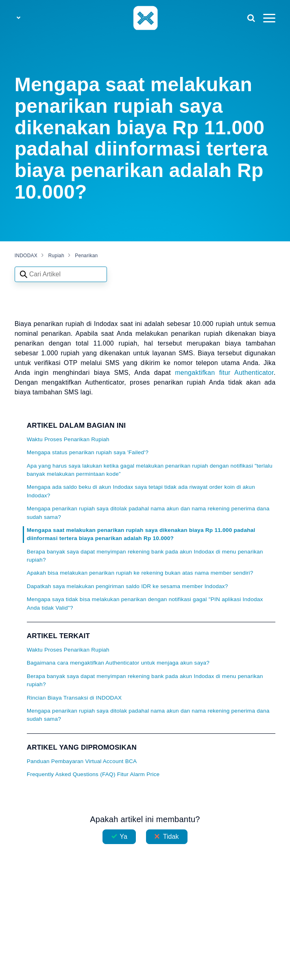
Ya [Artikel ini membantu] (123, 837)
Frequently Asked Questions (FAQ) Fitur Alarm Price (93, 774)
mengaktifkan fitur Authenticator (224, 373)
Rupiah (56, 256)
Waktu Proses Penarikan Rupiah (68, 439)
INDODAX (26, 256)
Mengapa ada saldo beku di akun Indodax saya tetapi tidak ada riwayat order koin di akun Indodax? (141, 491)
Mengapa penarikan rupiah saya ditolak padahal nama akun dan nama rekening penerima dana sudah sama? (148, 513)
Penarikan (86, 256)
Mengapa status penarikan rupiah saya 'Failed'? (88, 452)
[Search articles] (61, 274)
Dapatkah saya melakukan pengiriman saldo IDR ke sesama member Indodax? (128, 586)
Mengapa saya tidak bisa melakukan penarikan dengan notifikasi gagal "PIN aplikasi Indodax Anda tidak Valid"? (145, 603)
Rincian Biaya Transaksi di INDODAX (74, 698)
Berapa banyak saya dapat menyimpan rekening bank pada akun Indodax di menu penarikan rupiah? (145, 556)
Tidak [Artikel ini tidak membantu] (171, 837)
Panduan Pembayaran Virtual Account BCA (82, 761)
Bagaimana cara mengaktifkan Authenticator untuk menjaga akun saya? (118, 663)
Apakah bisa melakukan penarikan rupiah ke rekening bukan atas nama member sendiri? (140, 573)
